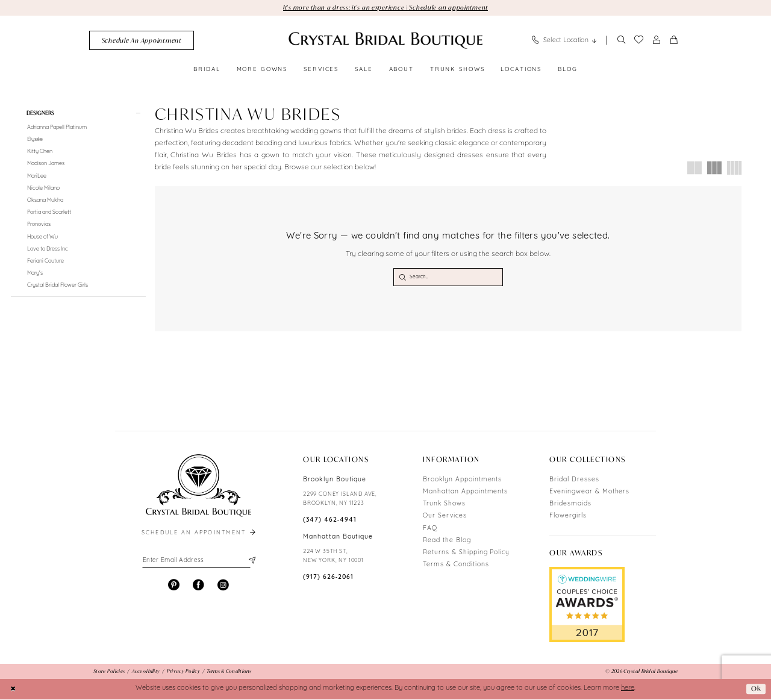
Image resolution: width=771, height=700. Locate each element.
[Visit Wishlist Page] (638, 40)
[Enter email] (198, 562)
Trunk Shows (444, 505)
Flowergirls (568, 517)
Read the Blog (447, 541)
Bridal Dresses (574, 480)
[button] (657, 41)
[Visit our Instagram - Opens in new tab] (223, 586)
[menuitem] (142, 41)
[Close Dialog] (13, 690)
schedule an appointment (199, 534)
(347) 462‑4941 (330, 521)
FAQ (430, 529)
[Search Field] (448, 278)
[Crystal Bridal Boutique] (385, 40)
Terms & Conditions (456, 566)
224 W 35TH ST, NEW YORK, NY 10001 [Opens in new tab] (333, 557)
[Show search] (621, 41)
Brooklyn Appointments (462, 480)
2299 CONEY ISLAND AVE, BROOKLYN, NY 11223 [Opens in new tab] (340, 500)
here (628, 689)
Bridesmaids (570, 505)
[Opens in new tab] (587, 605)
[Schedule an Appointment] (142, 41)
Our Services (445, 517)
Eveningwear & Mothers (589, 492)
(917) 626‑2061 (328, 579)
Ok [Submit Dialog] (756, 689)
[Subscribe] (251, 562)
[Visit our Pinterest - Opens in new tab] (174, 586)
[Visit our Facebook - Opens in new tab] (198, 586)
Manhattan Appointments (465, 492)
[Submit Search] (402, 278)
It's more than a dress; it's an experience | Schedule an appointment (385, 7)
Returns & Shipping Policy (466, 553)
